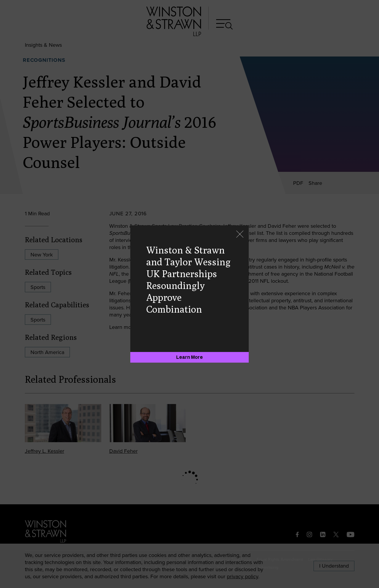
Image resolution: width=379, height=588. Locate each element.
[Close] (240, 235)
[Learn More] (189, 357)
